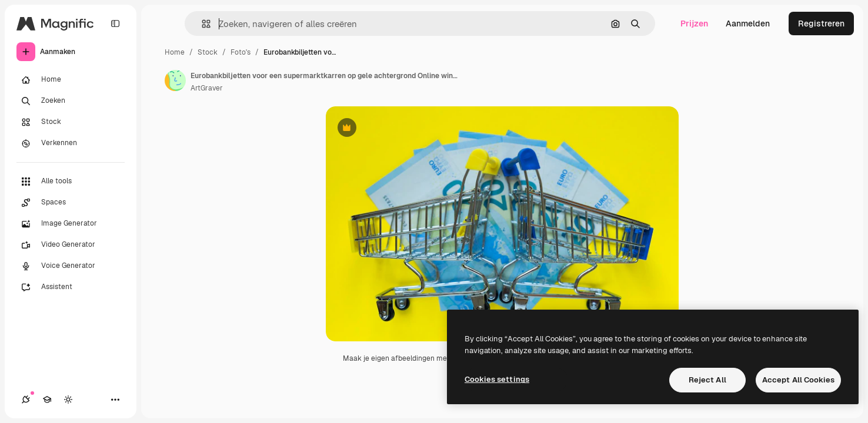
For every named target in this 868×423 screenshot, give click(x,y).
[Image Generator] (71, 224)
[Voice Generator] (71, 266)
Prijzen (694, 23)
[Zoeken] (71, 101)
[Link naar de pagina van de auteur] (175, 80)
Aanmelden (748, 23)
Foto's (241, 52)
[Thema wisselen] (68, 399)
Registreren (821, 23)
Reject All (707, 380)
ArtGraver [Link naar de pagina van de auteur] (207, 88)
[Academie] (47, 399)
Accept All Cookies (798, 380)
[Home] (71, 80)
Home (175, 52)
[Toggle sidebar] (115, 23)
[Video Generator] (71, 245)
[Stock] (71, 122)
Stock (208, 52)
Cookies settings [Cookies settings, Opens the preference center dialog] (497, 379)
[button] (201, 24)
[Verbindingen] (26, 399)
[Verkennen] (71, 143)
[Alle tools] (71, 182)
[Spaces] (71, 203)
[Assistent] (71, 287)
